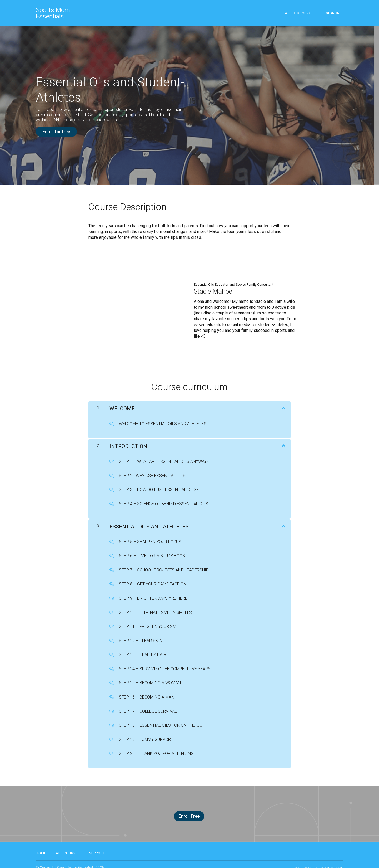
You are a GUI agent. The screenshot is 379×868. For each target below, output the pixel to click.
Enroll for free (56, 132)
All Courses (307, 13)
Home (41, 846)
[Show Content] (283, 404)
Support (97, 846)
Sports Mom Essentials (53, 13)
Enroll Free (188, 813)
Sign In (336, 13)
